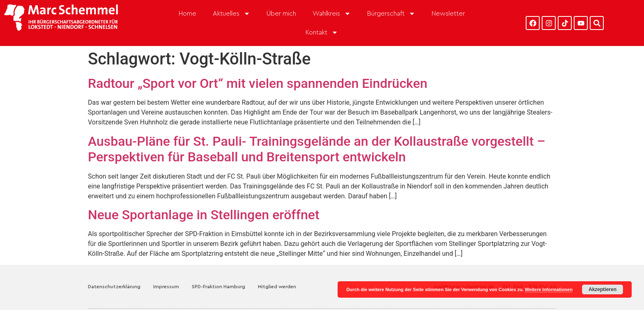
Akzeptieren (603, 289)
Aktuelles (231, 14)
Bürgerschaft (391, 14)
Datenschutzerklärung (114, 287)
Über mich (281, 14)
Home (187, 14)
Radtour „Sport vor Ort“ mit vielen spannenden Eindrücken (258, 83)
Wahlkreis (332, 14)
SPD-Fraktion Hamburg (218, 287)
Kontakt (322, 32)
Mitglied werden (277, 287)
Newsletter (448, 14)
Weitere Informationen (549, 289)
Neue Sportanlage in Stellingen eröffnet (204, 215)
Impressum (166, 287)
